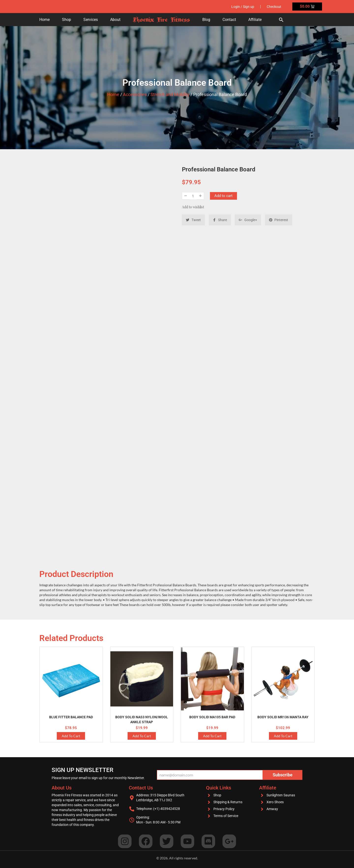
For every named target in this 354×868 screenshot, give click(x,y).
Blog (206, 20)
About (115, 20)
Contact (229, 20)
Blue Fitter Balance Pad (71, 717)
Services (91, 20)
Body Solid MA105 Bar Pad (212, 717)
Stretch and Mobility (170, 94)
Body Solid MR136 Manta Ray (283, 717)
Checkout (274, 7)
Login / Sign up (243, 7)
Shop (66, 20)
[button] (281, 20)
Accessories (135, 94)
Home (44, 20)
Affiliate (255, 20)
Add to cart (223, 196)
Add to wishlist (193, 207)
